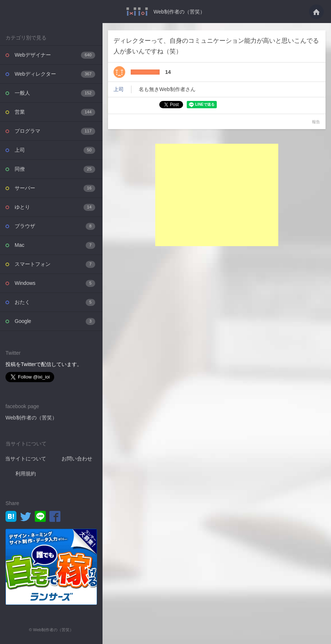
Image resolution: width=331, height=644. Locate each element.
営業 (55, 112)
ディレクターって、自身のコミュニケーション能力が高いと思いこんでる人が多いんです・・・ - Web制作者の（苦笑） (137, 12)
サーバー (55, 188)
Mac (55, 245)
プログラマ (55, 131)
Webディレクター (55, 74)
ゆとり (55, 207)
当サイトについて (26, 459)
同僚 (55, 169)
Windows (55, 283)
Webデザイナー (55, 55)
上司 (55, 150)
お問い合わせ (77, 459)
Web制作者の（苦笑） (179, 12)
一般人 (55, 93)
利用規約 (26, 474)
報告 (316, 122)
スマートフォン (55, 264)
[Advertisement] (217, 195)
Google (55, 321)
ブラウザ (55, 226)
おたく (55, 302)
